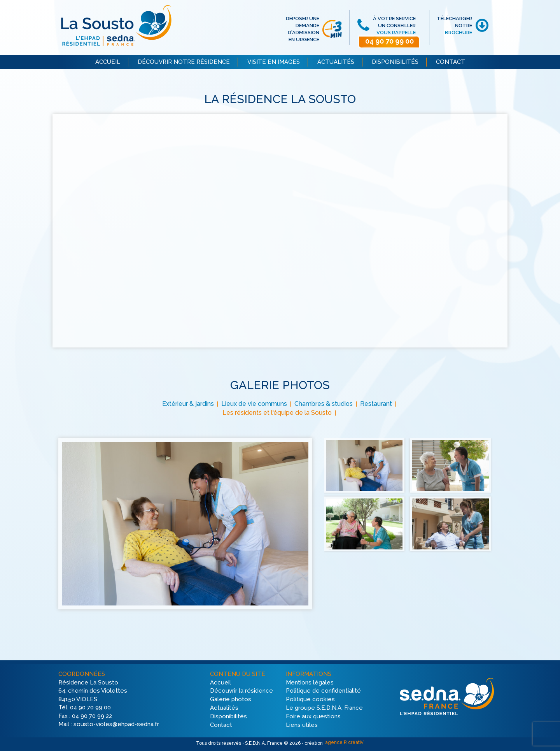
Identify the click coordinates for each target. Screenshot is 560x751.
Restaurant (376, 404)
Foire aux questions (313, 716)
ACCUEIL (108, 62)
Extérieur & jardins (188, 404)
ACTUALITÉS (336, 62)
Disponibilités (228, 716)
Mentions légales (310, 683)
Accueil (220, 683)
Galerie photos (231, 700)
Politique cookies (310, 700)
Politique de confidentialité (323, 691)
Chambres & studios (324, 404)
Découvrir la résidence (241, 691)
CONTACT (451, 62)
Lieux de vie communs (254, 404)
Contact (221, 725)
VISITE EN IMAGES (274, 62)
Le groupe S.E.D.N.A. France (324, 708)
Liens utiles (302, 725)
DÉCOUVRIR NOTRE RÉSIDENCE (184, 62)
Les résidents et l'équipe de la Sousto (277, 413)
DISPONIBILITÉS (395, 62)
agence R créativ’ (344, 742)
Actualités (224, 708)
